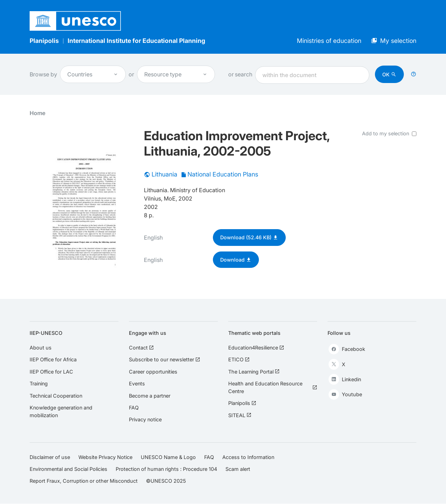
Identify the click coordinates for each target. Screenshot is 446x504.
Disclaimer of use (50, 457)
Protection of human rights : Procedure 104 (166, 469)
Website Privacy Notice (105, 457)
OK (386, 74)
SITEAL (240, 415)
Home (37, 113)
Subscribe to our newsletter (164, 359)
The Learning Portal (254, 372)
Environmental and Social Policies (68, 469)
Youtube (345, 394)
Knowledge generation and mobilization (61, 411)
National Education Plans (223, 174)
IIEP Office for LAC (51, 372)
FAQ (134, 408)
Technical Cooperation (56, 396)
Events (137, 383)
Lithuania (164, 174)
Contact (141, 348)
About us (41, 348)
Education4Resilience (256, 348)
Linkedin (345, 379)
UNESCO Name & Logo (168, 457)
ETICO (239, 359)
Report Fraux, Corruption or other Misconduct (84, 481)
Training (39, 383)
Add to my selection (386, 133)
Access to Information (248, 457)
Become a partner (150, 396)
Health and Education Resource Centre (273, 387)
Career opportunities (153, 372)
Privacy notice (145, 419)
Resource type (176, 74)
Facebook (347, 349)
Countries (93, 74)
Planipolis (44, 41)
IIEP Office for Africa (53, 359)
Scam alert (238, 469)
